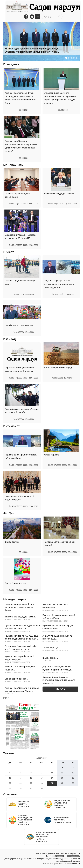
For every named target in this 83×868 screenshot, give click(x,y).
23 (42, 783)
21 (20, 783)
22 (31, 783)
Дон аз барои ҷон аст (15, 583)
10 (52, 773)
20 (10, 783)
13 (10, 778)
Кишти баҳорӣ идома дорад (58, 368)
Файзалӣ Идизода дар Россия (59, 194)
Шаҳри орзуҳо (12, 542)
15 (31, 778)
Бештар (60, 689)
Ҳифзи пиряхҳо (51, 455)
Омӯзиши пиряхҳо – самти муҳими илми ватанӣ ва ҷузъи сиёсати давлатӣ (59, 284)
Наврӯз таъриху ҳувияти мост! (20, 325)
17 (52, 778)
